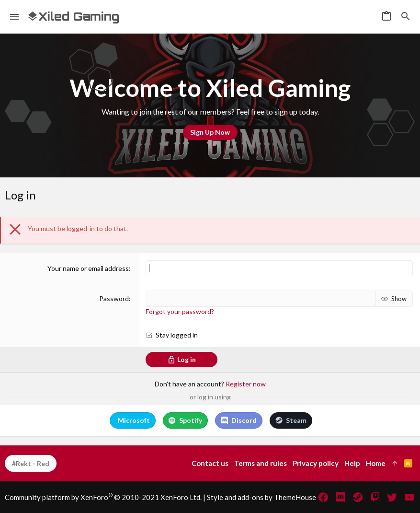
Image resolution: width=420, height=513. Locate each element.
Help (352, 463)
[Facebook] (323, 497)
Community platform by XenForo (103, 497)
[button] (15, 17)
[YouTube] (409, 497)
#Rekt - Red (31, 463)
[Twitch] (375, 497)
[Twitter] (392, 497)
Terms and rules (261, 463)
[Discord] (341, 497)
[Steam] (358, 497)
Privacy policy (316, 463)
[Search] (406, 17)
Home (376, 463)
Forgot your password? (180, 311)
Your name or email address (88, 268)
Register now (246, 384)
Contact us (210, 463)
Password (114, 298)
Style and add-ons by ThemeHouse (261, 497)
